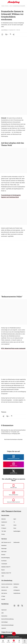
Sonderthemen (17, 593)
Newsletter (4, 545)
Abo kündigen (5, 622)
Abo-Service (4, 593)
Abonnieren (4, 590)
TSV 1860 (4, 531)
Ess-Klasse (4, 561)
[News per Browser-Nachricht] (14, 501)
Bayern (3, 525)
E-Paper (3, 596)
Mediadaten (16, 584)
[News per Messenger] (14, 486)
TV (14, 522)
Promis (3, 534)
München (7, 6)
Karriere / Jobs (5, 587)
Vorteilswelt (4, 564)
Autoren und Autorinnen (7, 584)
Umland (11, 6)
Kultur (15, 525)
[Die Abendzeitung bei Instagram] (14, 464)
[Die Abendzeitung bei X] (14, 472)
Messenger (4, 549)
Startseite (3, 6)
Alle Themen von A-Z (6, 542)
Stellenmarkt (16, 542)
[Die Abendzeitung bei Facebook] (14, 457)
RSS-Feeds (4, 552)
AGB (2, 613)
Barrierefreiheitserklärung (7, 619)
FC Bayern (4, 528)
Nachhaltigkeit (17, 531)
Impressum (4, 610)
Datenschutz (4, 616)
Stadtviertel (4, 522)
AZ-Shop (15, 587)
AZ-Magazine (17, 590)
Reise (15, 528)
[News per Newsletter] (14, 493)
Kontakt (3, 599)
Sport (15, 519)
